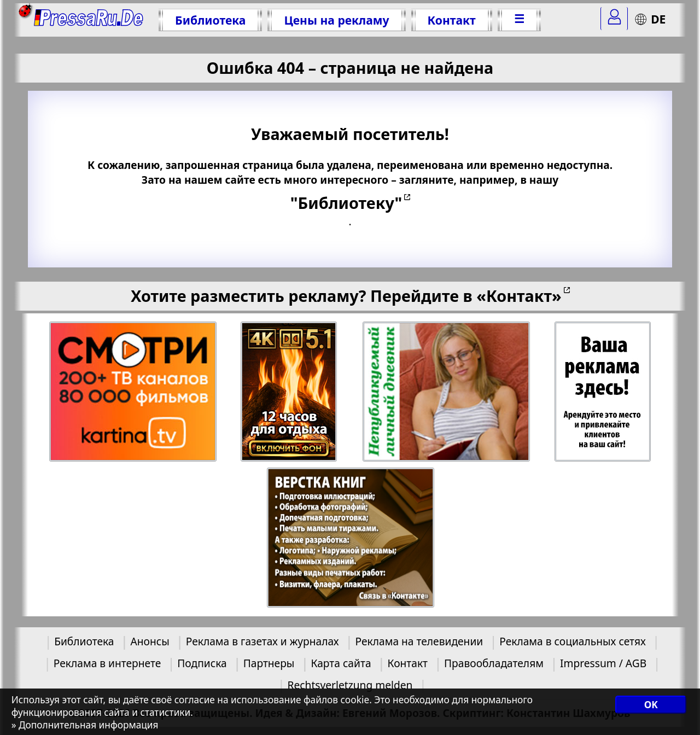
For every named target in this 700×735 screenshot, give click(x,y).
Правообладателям (494, 663)
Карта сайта (341, 663)
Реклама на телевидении (419, 641)
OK (651, 705)
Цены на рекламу (336, 20)
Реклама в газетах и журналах (262, 641)
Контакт (452, 20)
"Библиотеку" (346, 203)
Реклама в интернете (107, 663)
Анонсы (150, 641)
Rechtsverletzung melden (350, 685)
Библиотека (210, 20)
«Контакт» (519, 296)
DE (650, 19)
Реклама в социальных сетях (573, 641)
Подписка (202, 663)
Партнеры (269, 663)
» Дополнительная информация (85, 725)
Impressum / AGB (603, 663)
